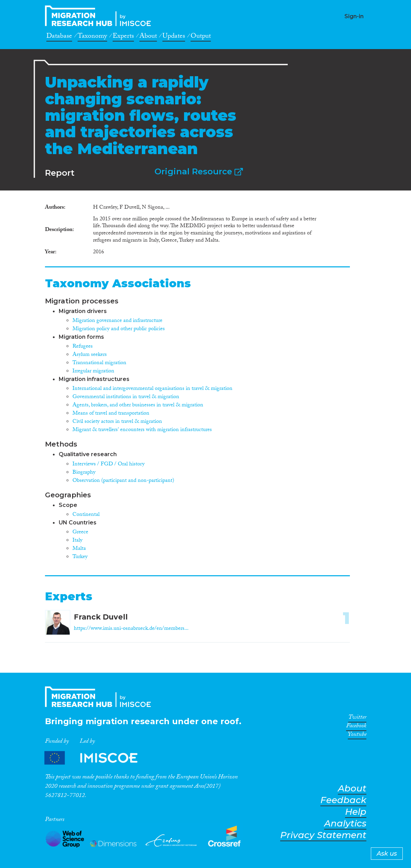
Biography (84, 473)
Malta (79, 549)
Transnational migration (99, 363)
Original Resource (199, 171)
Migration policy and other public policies (119, 329)
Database (59, 37)
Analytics (345, 824)
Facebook (356, 727)
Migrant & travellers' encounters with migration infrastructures (142, 430)
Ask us (387, 854)
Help (356, 812)
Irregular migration (93, 372)
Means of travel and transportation (111, 414)
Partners (97, 758)
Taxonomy (92, 37)
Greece (80, 533)
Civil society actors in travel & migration (117, 422)
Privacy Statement (323, 835)
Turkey (80, 557)
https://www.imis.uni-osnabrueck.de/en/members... (131, 629)
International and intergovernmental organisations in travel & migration (152, 389)
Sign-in (354, 16)
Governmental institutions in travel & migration (126, 397)
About (148, 37)
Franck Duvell (101, 617)
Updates (174, 37)
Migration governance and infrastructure (117, 321)
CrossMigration (100, 16)
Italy (77, 541)
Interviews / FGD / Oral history (109, 465)
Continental (86, 515)
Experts (123, 37)
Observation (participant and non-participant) (123, 481)
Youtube (357, 736)
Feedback (343, 800)
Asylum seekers (90, 355)
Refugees (83, 347)
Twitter (357, 718)
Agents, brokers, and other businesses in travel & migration (138, 406)
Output (201, 37)
